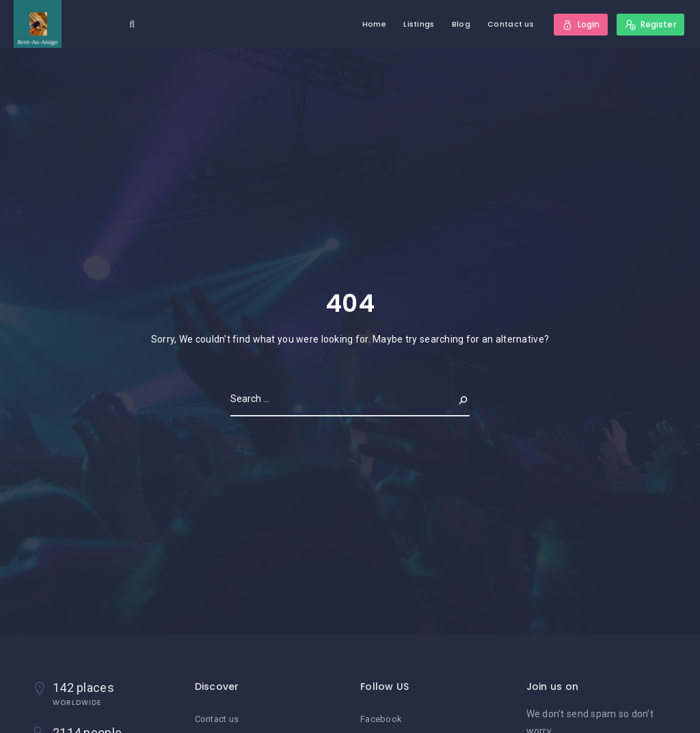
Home (374, 24)
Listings (419, 24)
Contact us (511, 24)
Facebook (381, 719)
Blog (461, 24)
